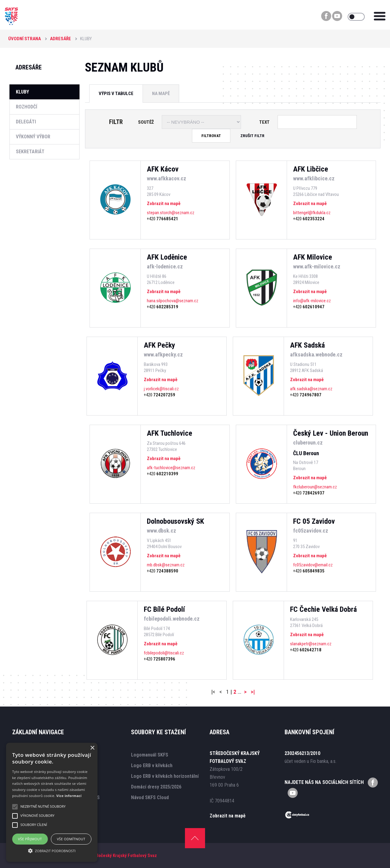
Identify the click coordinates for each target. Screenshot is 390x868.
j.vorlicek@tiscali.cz (161, 389)
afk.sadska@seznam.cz (311, 389)
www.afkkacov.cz (167, 178)
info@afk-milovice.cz (312, 301)
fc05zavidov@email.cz (313, 565)
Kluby (22, 92)
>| (253, 692)
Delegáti (26, 122)
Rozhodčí (27, 107)
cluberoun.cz (308, 443)
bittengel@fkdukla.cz (312, 213)
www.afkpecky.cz (163, 354)
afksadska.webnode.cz (316, 354)
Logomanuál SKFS (150, 755)
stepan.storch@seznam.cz (171, 213)
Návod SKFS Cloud (150, 797)
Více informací (69, 796)
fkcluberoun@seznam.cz (315, 487)
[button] (52, 851)
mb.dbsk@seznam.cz (166, 565)
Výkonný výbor (33, 137)
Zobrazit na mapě (164, 204)
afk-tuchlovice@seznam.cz (171, 468)
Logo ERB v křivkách (152, 765)
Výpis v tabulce (116, 94)
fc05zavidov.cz (311, 531)
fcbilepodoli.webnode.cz (172, 619)
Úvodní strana (25, 39)
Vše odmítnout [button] (71, 839)
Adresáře (60, 39)
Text (264, 122)
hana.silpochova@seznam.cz (173, 301)
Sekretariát (30, 152)
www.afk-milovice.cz (317, 266)
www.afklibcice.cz (314, 178)
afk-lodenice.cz (165, 266)
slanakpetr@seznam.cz (311, 644)
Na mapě (161, 94)
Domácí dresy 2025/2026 (156, 787)
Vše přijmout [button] (30, 839)
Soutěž (146, 122)
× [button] (92, 748)
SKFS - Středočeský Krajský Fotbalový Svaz (115, 856)
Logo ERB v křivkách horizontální (165, 776)
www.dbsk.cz (161, 531)
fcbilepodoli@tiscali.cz (164, 653)
